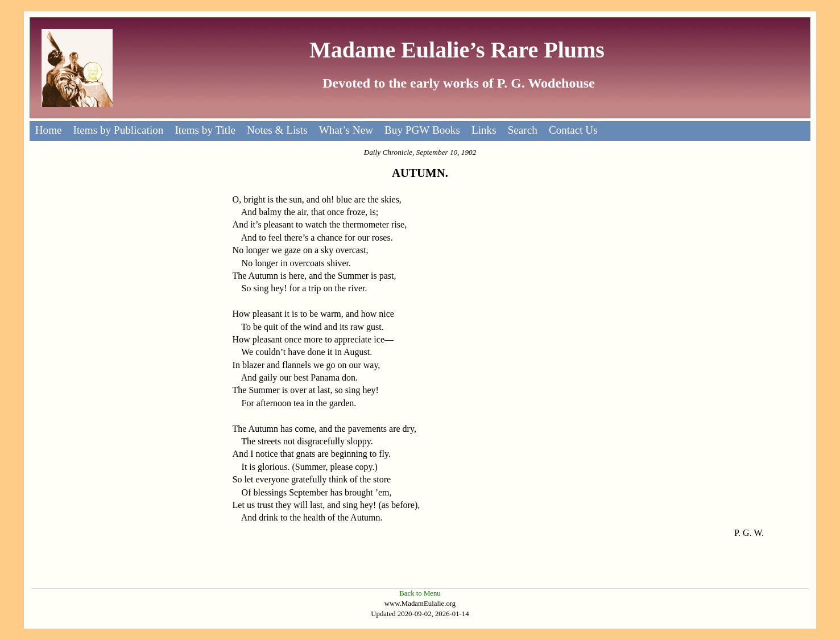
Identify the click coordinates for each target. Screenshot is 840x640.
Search (523, 130)
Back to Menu (420, 593)
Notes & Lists (277, 130)
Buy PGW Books (422, 130)
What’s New (346, 130)
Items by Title (205, 130)
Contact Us (573, 130)
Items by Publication (119, 130)
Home (49, 130)
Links (484, 130)
